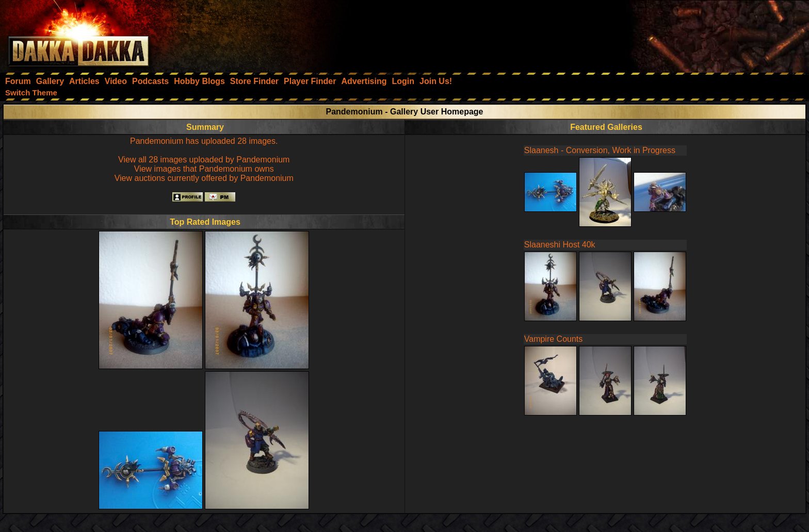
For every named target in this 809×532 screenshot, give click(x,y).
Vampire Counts (554, 339)
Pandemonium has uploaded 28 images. (204, 141)
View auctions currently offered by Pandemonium (204, 178)
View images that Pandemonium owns (204, 169)
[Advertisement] (670, 34)
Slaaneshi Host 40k (560, 245)
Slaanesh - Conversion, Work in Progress (600, 150)
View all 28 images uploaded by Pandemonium (204, 160)
